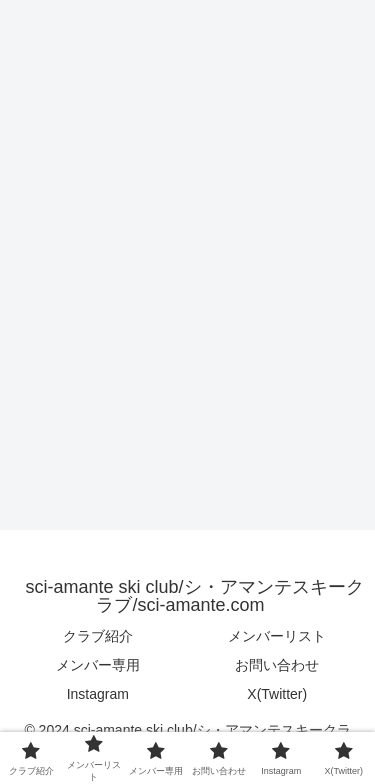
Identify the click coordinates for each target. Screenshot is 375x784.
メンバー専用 (98, 665)
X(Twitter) (277, 694)
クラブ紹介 (98, 636)
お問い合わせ (277, 665)
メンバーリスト (277, 636)
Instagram (98, 694)
